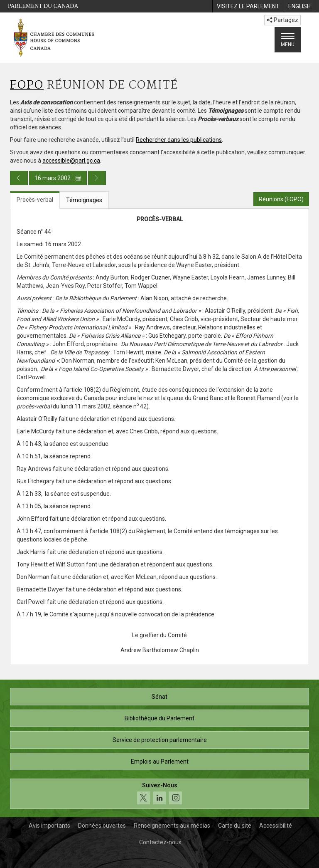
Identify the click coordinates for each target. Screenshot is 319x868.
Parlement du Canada (43, 6)
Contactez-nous (160, 842)
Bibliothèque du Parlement (159, 718)
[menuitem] (248, 6)
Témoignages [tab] (84, 200)
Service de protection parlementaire (160, 740)
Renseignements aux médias (172, 826)
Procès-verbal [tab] (35, 200)
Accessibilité (276, 826)
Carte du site (235, 826)
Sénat (159, 697)
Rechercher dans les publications (179, 140)
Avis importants (49, 826)
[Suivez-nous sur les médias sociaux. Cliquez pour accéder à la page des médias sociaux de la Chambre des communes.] (159, 794)
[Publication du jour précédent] (19, 178)
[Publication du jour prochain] (97, 178)
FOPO (27, 85)
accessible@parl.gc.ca (71, 161)
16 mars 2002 (58, 178)
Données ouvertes (102, 826)
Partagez (282, 20)
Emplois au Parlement (160, 762)
